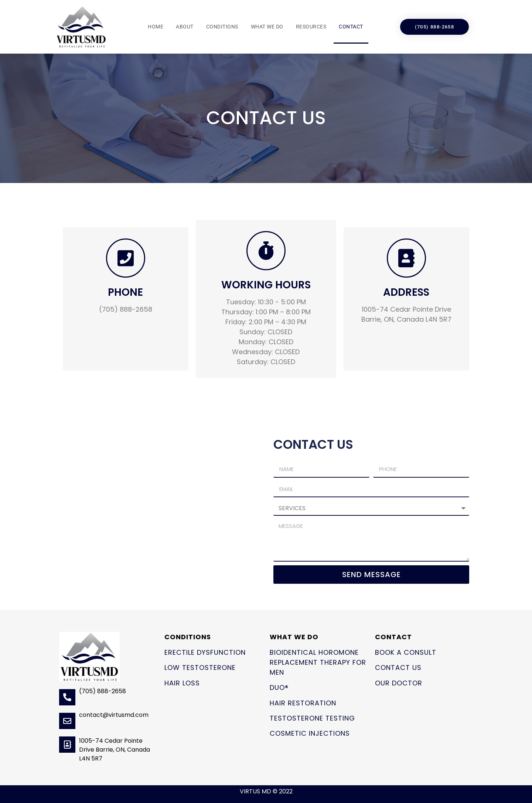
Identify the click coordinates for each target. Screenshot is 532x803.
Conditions (222, 27)
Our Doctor (399, 683)
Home (156, 27)
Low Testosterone (200, 668)
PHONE (125, 292)
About (185, 27)
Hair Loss (182, 683)
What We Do (267, 27)
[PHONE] (126, 258)
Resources (311, 27)
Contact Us (398, 668)
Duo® (279, 687)
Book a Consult (406, 652)
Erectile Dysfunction (205, 652)
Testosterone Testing (312, 718)
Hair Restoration (303, 703)
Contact (351, 27)
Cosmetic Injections (310, 733)
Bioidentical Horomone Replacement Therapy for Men (318, 662)
